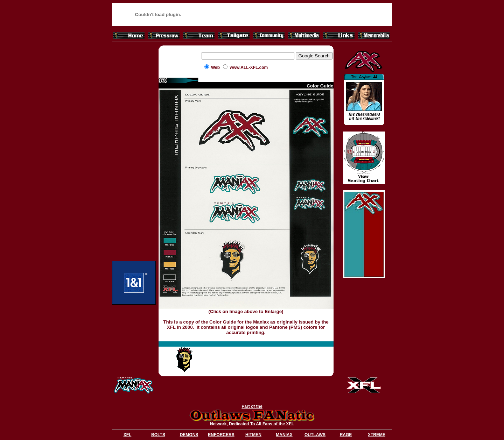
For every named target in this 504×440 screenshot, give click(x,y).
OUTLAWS (315, 435)
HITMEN (253, 435)
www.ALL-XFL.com (249, 68)
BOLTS (158, 435)
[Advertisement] (134, 150)
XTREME (377, 435)
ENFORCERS (221, 435)
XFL (128, 435)
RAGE (346, 435)
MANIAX (284, 435)
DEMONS (189, 435)
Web (215, 68)
